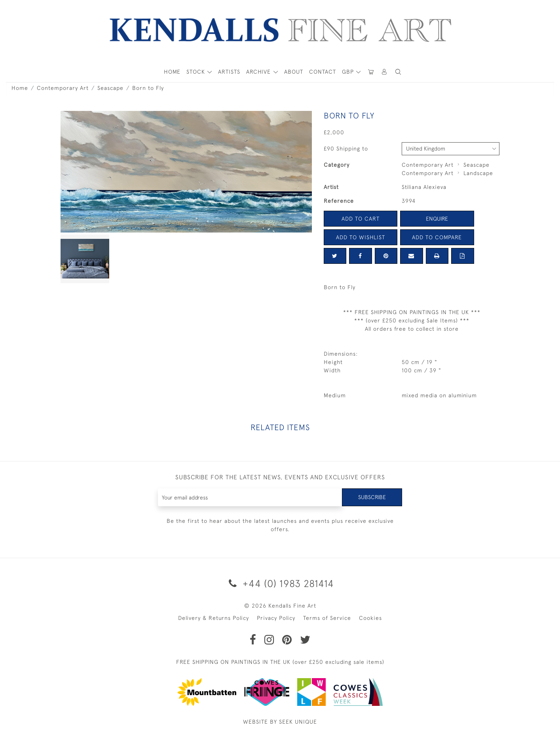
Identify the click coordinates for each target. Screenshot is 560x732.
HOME (172, 72)
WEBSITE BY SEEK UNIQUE (280, 722)
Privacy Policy (276, 618)
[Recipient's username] (250, 497)
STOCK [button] (197, 72)
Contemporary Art (63, 88)
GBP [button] (349, 72)
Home (20, 88)
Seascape (110, 88)
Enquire (437, 219)
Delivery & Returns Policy (214, 618)
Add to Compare (437, 237)
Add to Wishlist (361, 237)
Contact (323, 72)
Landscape (478, 173)
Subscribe (372, 497)
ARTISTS (229, 72)
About (294, 72)
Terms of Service (327, 618)
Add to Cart (361, 219)
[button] (399, 72)
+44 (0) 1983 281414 (280, 583)
